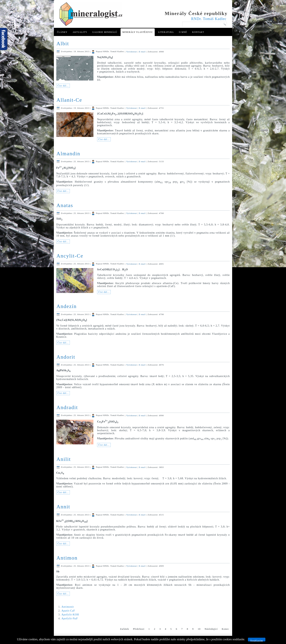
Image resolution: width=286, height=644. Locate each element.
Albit (63, 44)
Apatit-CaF (68, 611)
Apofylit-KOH (70, 615)
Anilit (64, 459)
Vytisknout (132, 51)
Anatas (65, 205)
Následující (211, 629)
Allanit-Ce (69, 100)
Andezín (67, 306)
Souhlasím (257, 640)
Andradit (67, 407)
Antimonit (68, 607)
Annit (63, 507)
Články (62, 32)
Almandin (68, 154)
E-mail (143, 51)
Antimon (67, 558)
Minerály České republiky (196, 13)
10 (199, 629)
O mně (183, 32)
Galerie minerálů (105, 32)
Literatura (166, 32)
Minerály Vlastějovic (138, 32)
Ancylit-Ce (70, 256)
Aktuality (80, 32)
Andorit (66, 357)
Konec (225, 629)
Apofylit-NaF (70, 618)
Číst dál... (63, 86)
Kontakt (198, 32)
